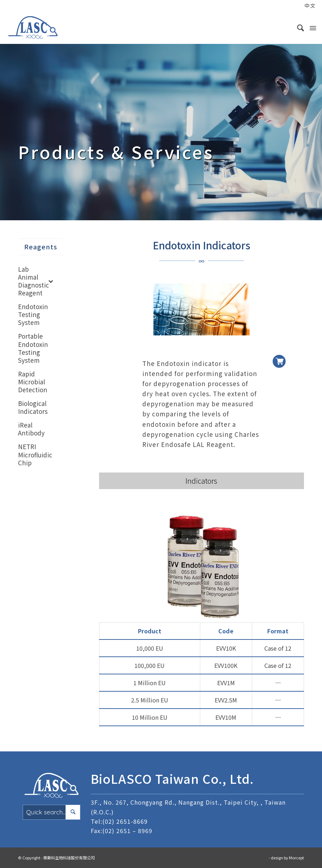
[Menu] (312, 27)
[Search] (297, 27)
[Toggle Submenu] (51, 281)
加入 (279, 356)
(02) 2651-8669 (125, 821)
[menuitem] (294, 6)
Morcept (296, 858)
